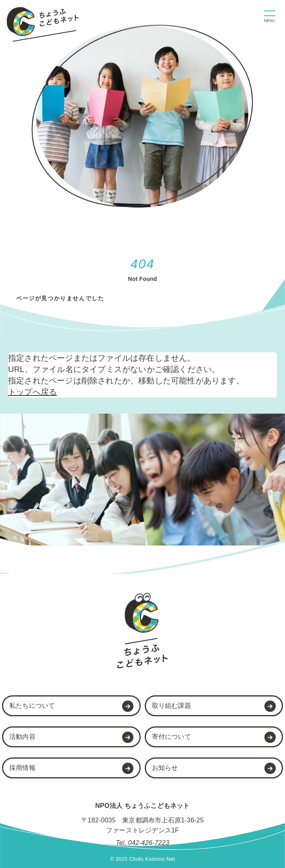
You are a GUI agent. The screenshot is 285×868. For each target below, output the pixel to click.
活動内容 (22, 737)
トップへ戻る (32, 392)
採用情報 (22, 768)
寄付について (172, 737)
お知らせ (165, 768)
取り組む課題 (172, 706)
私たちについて (32, 706)
